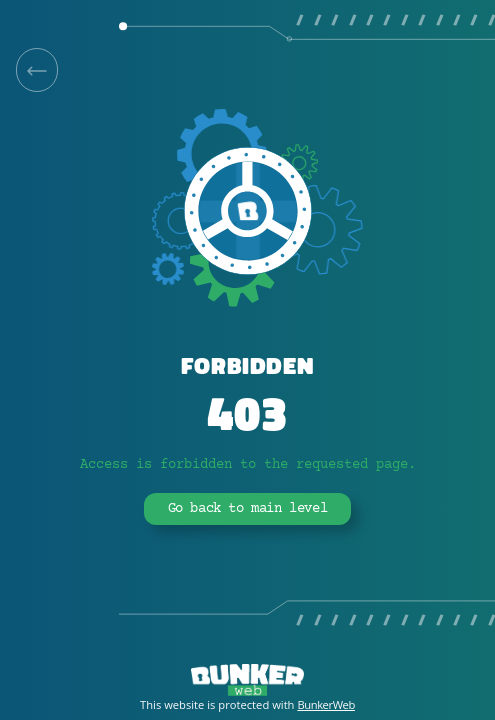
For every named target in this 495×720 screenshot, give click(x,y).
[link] (37, 70)
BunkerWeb (326, 704)
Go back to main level (248, 509)
